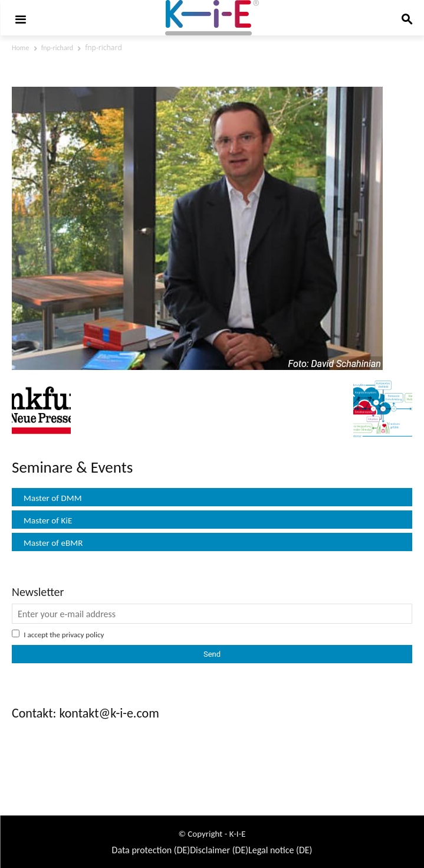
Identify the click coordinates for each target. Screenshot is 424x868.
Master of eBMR (53, 543)
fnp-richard (57, 48)
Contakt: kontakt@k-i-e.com (86, 713)
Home (20, 48)
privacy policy (83, 635)
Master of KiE (48, 520)
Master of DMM (53, 498)
